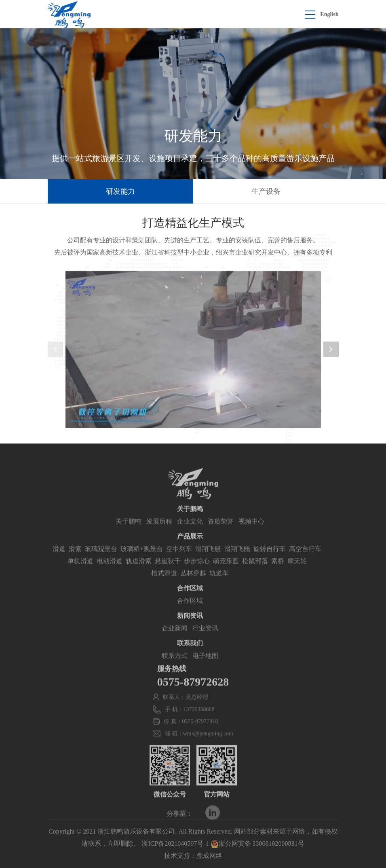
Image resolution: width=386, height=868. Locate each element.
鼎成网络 (209, 856)
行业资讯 (205, 638)
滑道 (59, 558)
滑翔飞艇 (208, 558)
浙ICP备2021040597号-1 (175, 844)
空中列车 (179, 558)
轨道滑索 (139, 570)
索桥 (278, 570)
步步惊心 (197, 570)
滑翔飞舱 (237, 558)
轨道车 (219, 583)
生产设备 (266, 191)
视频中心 (251, 531)
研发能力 (120, 191)
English (329, 14)
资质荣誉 (221, 531)
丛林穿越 (193, 583)
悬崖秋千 (168, 570)
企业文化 (190, 531)
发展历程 (159, 531)
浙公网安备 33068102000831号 (257, 844)
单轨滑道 (80, 570)
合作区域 (190, 610)
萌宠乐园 (226, 570)
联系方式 (175, 665)
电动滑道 (110, 570)
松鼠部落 (255, 570)
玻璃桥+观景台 (142, 558)
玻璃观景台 (101, 558)
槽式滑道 (164, 583)
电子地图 (205, 665)
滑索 (75, 558)
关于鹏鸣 (129, 531)
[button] (331, 350)
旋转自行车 (270, 558)
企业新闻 (175, 638)
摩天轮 (297, 570)
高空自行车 (305, 558)
